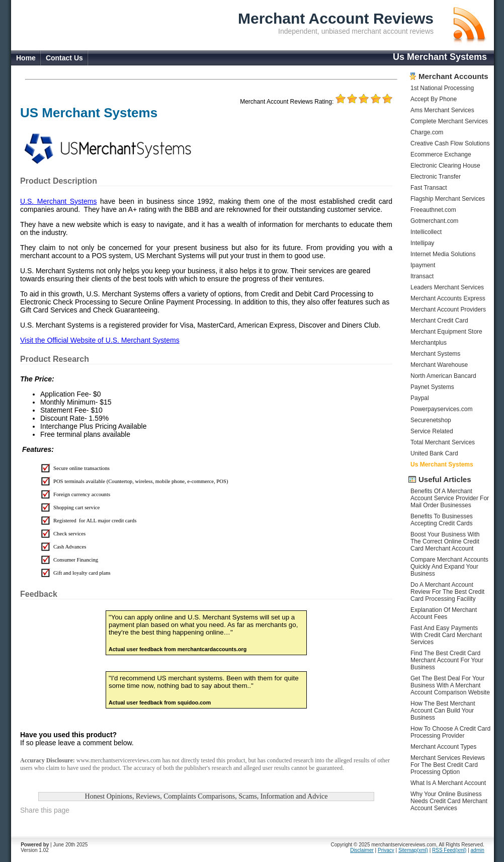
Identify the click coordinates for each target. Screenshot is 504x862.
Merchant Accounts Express (448, 298)
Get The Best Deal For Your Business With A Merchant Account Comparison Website (450, 685)
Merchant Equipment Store (446, 332)
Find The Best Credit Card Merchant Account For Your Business (447, 660)
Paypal (420, 398)
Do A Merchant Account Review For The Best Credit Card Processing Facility (447, 592)
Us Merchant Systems (442, 464)
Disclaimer (362, 850)
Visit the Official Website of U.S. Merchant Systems (100, 340)
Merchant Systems (435, 354)
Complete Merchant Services (449, 121)
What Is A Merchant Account (448, 783)
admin (478, 850)
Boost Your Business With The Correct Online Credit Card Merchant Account (445, 541)
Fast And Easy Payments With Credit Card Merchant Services (446, 635)
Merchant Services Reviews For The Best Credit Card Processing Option (448, 765)
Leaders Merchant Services (447, 287)
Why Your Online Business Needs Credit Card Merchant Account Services (449, 801)
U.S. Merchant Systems (58, 201)
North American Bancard (443, 376)
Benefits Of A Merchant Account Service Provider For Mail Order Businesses (450, 498)
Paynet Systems (432, 387)
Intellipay (422, 243)
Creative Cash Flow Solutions (450, 143)
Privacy (386, 850)
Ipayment (423, 265)
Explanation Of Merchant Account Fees (444, 613)
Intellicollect (426, 232)
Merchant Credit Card (439, 321)
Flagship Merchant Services (448, 199)
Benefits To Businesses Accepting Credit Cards (442, 520)
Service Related (432, 431)
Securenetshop (431, 420)
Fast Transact (429, 188)
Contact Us (64, 58)
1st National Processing (442, 88)
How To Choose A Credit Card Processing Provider (450, 732)
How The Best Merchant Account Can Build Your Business (443, 711)
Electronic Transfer (436, 177)
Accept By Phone (434, 99)
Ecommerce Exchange (441, 154)
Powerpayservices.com (441, 409)
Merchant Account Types (443, 747)
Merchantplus (429, 343)
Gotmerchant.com (434, 221)
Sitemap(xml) (413, 850)
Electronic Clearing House (445, 166)
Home (26, 58)
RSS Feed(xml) (449, 850)
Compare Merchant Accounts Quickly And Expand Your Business (449, 567)
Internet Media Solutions (443, 254)
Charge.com (427, 132)
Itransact (422, 276)
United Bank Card (434, 453)
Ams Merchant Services (442, 110)
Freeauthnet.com (433, 210)
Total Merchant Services (443, 442)
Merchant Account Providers (448, 309)
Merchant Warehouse (439, 365)
